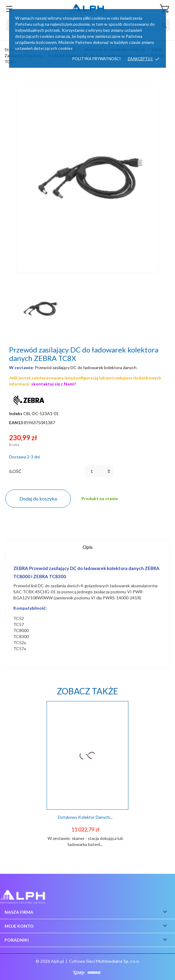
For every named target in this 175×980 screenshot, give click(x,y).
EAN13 (16, 423)
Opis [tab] (88, 547)
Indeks (16, 413)
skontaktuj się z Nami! (54, 384)
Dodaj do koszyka (38, 498)
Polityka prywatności (96, 59)
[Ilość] (99, 471)
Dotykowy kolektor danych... (85, 817)
